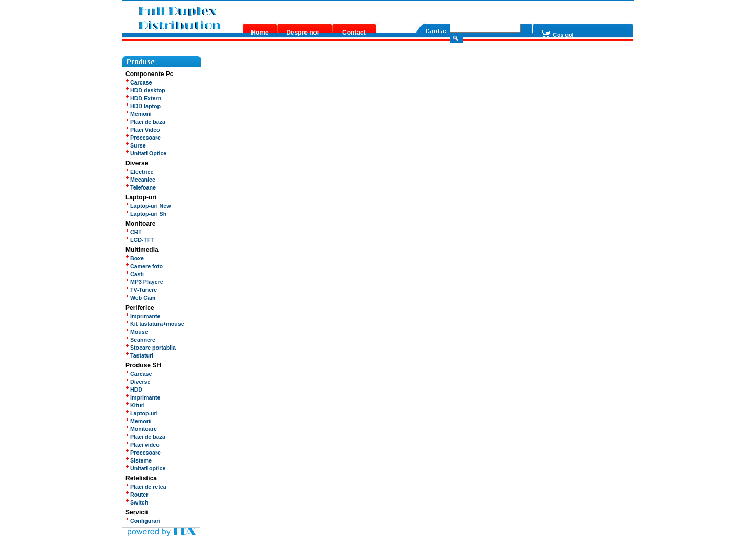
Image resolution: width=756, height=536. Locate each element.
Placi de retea (146, 487)
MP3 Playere (144, 282)
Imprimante (143, 316)
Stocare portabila (151, 348)
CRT (134, 232)
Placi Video (143, 130)
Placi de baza (145, 122)
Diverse (138, 382)
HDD (134, 390)
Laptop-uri (142, 413)
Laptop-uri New (148, 206)
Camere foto (144, 266)
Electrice (139, 172)
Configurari (143, 521)
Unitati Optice (146, 153)
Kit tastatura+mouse (155, 324)
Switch (137, 502)
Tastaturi (139, 355)
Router (137, 495)
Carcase (139, 82)
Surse (136, 145)
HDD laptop (143, 106)
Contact (354, 33)
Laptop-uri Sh (146, 214)
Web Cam (140, 298)
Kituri (135, 405)
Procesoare (143, 138)
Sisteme (139, 460)
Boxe (135, 258)
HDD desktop (145, 90)
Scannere (140, 340)
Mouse (137, 332)
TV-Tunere (141, 290)
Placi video (143, 445)
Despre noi (302, 33)
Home (260, 33)
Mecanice (140, 180)
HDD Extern (143, 98)
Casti (135, 274)
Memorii (139, 114)
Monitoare (141, 429)
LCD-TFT (140, 240)
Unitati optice (145, 468)
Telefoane (141, 187)
